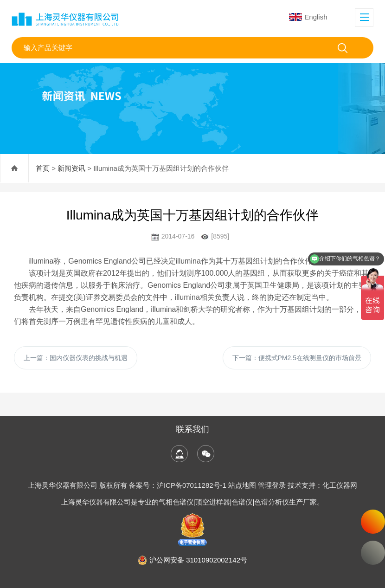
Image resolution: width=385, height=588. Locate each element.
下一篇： (297, 358)
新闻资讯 (71, 168)
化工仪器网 (340, 485)
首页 (43, 168)
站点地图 (242, 485)
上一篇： (76, 358)
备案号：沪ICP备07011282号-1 (179, 485)
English (308, 17)
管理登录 (272, 485)
